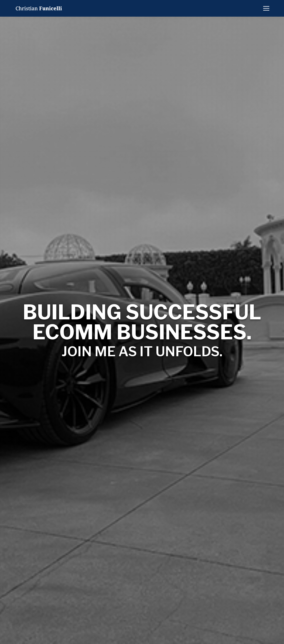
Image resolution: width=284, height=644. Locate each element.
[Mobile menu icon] (266, 8)
